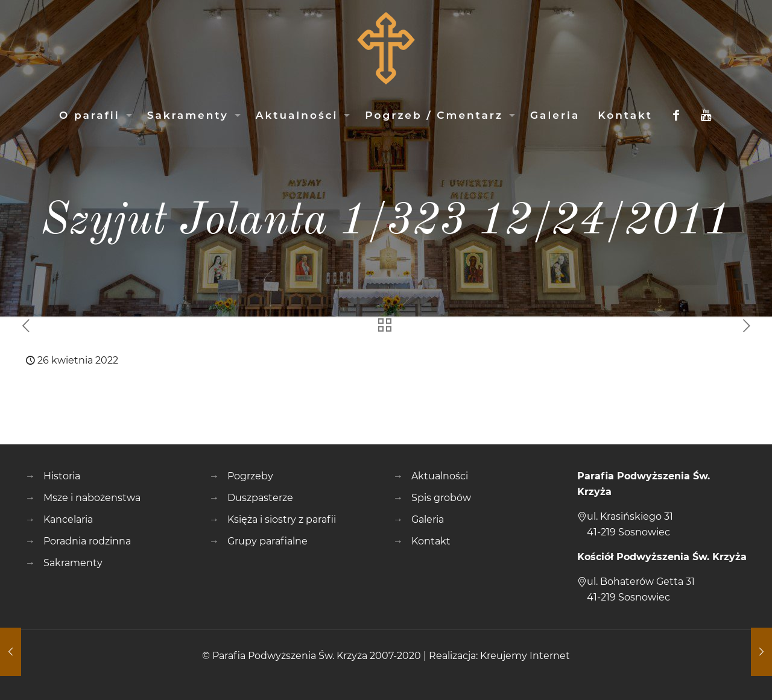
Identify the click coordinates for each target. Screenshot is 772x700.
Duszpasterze (260, 498)
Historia (62, 476)
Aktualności (440, 476)
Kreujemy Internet (525, 656)
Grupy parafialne (267, 541)
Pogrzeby (250, 476)
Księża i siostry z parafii (282, 519)
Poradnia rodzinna (87, 541)
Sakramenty (73, 563)
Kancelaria (68, 519)
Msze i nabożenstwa (92, 498)
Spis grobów (441, 498)
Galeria (428, 519)
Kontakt (431, 541)
